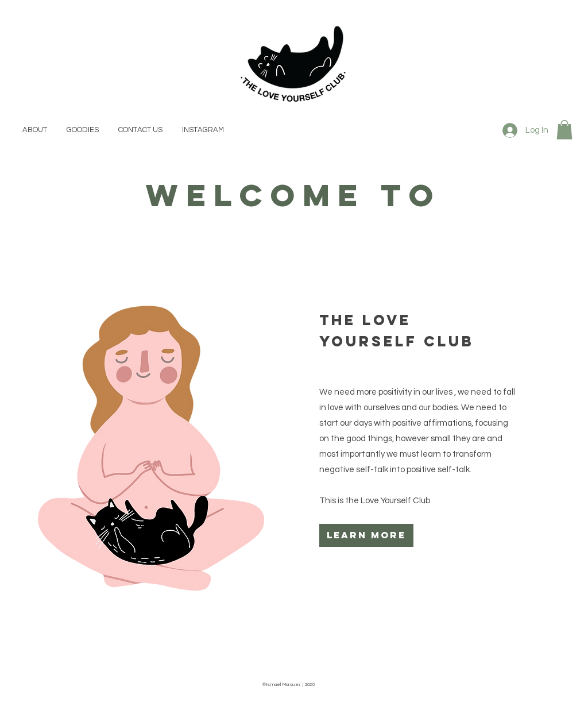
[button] (564, 130)
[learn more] (366, 535)
